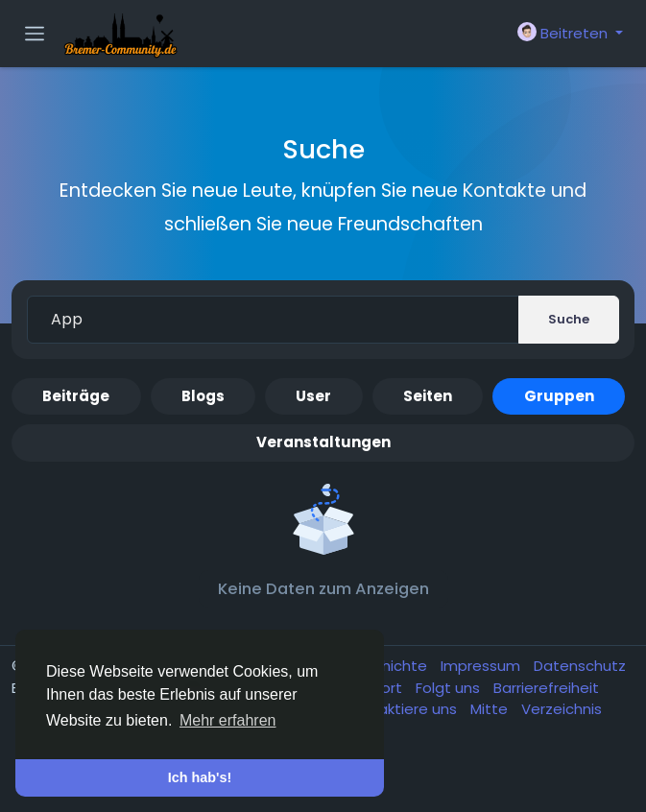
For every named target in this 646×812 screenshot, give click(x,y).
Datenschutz (580, 666)
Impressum (482, 666)
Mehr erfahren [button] (228, 720)
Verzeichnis (562, 709)
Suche (569, 319)
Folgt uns (450, 688)
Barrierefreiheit (546, 688)
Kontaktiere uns (403, 709)
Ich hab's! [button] (200, 777)
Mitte (491, 709)
